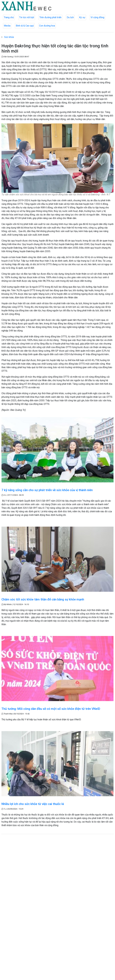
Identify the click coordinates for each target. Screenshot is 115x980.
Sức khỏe (9, 37)
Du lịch (70, 17)
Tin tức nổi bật (27, 17)
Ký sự (82, 17)
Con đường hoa (47, 26)
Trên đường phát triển (50, 17)
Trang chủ (9, 17)
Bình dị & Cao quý (25, 26)
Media (7, 26)
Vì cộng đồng (97, 17)
